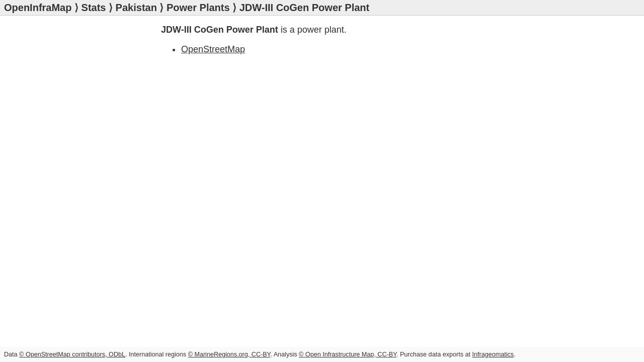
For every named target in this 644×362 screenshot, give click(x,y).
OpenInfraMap (38, 8)
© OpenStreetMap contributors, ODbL (72, 354)
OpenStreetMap (213, 49)
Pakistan (136, 8)
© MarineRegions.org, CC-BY (229, 354)
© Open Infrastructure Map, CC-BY (348, 354)
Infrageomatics (493, 354)
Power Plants (198, 8)
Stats (94, 8)
